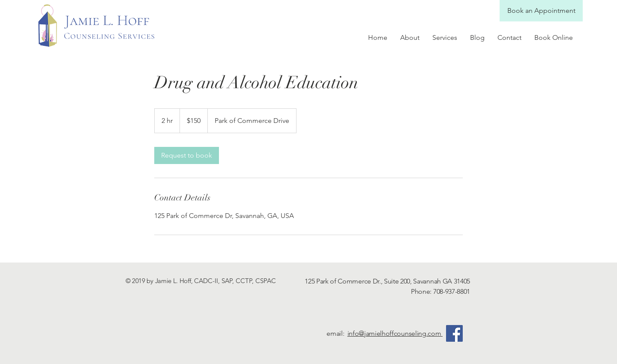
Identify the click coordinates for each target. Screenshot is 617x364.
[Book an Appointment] (541, 11)
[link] (187, 155)
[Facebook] (454, 333)
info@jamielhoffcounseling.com (395, 333)
